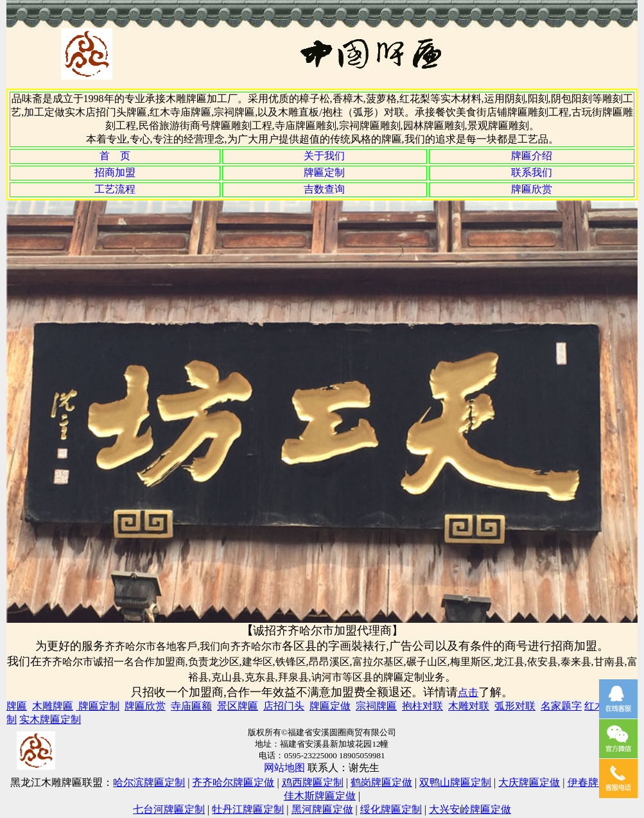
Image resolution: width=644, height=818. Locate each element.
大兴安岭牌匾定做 (470, 809)
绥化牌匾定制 (391, 809)
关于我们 (324, 156)
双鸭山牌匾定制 (455, 782)
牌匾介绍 (532, 156)
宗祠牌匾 (376, 706)
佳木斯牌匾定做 (320, 796)
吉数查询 (324, 189)
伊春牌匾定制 (598, 782)
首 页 (115, 156)
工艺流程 (115, 189)
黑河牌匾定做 (322, 809)
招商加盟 (115, 172)
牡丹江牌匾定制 (248, 809)
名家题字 (561, 706)
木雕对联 (469, 706)
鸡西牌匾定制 (313, 782)
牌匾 (17, 706)
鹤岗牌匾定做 (381, 782)
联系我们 (532, 172)
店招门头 (284, 706)
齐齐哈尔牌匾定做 (233, 782)
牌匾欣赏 (532, 189)
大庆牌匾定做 (529, 782)
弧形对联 (515, 706)
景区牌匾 (238, 706)
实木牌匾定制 (50, 719)
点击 (468, 692)
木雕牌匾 (53, 706)
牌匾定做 (330, 706)
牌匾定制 (324, 172)
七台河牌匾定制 (169, 809)
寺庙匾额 (191, 706)
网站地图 (284, 768)
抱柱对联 (422, 706)
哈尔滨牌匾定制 (149, 782)
